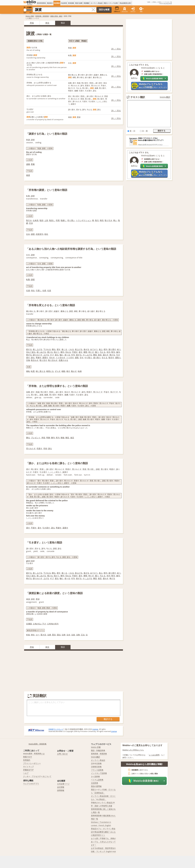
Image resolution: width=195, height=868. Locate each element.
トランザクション (84, 220)
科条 (28, 635)
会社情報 (61, 787)
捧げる (112, 355)
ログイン (133, 11)
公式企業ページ (63, 784)
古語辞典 (95, 783)
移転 (28, 371)
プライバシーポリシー (32, 763)
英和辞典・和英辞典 (42, 16)
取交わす (35, 360)
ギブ (52, 355)
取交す (111, 358)
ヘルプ (26, 773)
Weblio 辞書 (30, 16)
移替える (50, 371)
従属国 (29, 624)
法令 (68, 635)
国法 (59, 635)
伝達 (28, 290)
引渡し (39, 290)
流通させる (63, 360)
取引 (97, 220)
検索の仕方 (28, 757)
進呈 (100, 355)
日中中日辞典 (96, 763)
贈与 (62, 352)
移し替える (40, 371)
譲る (33, 358)
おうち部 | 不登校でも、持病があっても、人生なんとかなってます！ (103, 842)
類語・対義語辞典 (98, 750)
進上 (101, 349)
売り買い (71, 220)
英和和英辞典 (41, 3)
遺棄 (28, 164)
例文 (47, 23)
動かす (74, 371)
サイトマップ (28, 767)
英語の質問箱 (96, 786)
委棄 (33, 164)
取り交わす (53, 360)
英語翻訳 (87, 3)
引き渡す (46, 528)
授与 (105, 349)
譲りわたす (38, 355)
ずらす (58, 371)
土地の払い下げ (39, 624)
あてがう (94, 349)
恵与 (58, 438)
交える (105, 358)
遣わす (106, 355)
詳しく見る (116, 49)
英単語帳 (71, 3)
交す (82, 358)
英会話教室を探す (126, 3)
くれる (71, 349)
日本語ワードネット (56, 729)
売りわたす (31, 448)
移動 (63, 371)
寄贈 (48, 438)
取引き (29, 220)
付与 (73, 355)
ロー (38, 635)
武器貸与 (40, 234)
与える (103, 352)
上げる (46, 355)
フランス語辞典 (97, 770)
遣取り (118, 358)
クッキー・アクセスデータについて (37, 776)
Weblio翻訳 (165, 97)
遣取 (77, 358)
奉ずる (29, 355)
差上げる (79, 349)
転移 (80, 371)
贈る (54, 349)
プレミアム (125, 11)
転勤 (28, 279)
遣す (81, 352)
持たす (91, 352)
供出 (33, 290)
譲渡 (33, 234)
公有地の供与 (53, 624)
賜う (97, 352)
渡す (59, 349)
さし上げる (87, 355)
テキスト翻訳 (138, 97)
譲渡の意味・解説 (56, 16)
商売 (102, 220)
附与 (113, 352)
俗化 (46, 234)
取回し (52, 220)
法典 (49, 635)
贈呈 (95, 355)
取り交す (43, 360)
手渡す (75, 352)
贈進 (63, 438)
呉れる (68, 352)
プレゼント (36, 438)
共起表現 (64, 3)
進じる (64, 349)
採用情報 (61, 790)
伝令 (28, 234)
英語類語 (57, 3)
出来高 (36, 220)
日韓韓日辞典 (96, 767)
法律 (64, 635)
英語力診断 (79, 3)
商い (115, 220)
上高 (46, 220)
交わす (52, 358)
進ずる (79, 355)
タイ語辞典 (95, 777)
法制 (78, 635)
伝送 (49, 290)
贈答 (85, 352)
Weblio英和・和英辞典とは (34, 754)
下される (47, 349)
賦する (29, 349)
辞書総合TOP (28, 770)
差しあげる (41, 352)
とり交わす (61, 358)
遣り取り (97, 358)
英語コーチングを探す (111, 3)
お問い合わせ (62, 754)
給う (119, 349)
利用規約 (27, 760)
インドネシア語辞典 (99, 773)
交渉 (31, 223)
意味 (32, 23)
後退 (28, 175)
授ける (50, 352)
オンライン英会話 (97, 3)
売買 (58, 220)
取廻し (64, 220)
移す (68, 371)
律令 (33, 635)
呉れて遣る (31, 352)
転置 (33, 371)
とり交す (70, 358)
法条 (73, 635)
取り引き (108, 220)
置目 (54, 635)
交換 (28, 360)
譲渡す (45, 358)
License (95, 729)
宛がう (57, 352)
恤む (61, 355)
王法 (83, 635)
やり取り (88, 358)
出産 (44, 290)
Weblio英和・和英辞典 (38, 744)
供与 (108, 352)
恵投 (43, 438)
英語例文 (50, 3)
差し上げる (38, 349)
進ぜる (86, 349)
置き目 (43, 635)
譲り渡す (112, 349)
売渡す (39, 448)
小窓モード (117, 9)
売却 (45, 448)
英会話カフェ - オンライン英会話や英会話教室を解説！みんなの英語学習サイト (103, 832)
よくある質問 (154, 755)
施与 (118, 352)
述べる (67, 355)
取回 (41, 220)
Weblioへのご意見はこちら (133, 750)
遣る (57, 355)
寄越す (39, 358)
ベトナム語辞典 (97, 780)
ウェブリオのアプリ (31, 784)
